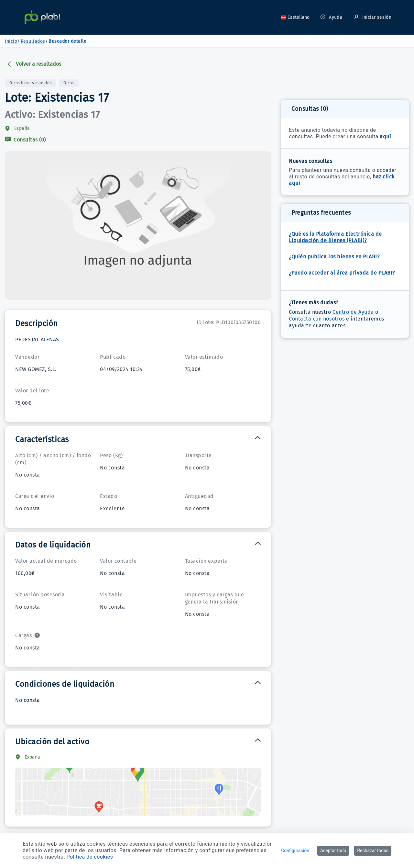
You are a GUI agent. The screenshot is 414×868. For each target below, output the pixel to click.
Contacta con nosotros (317, 319)
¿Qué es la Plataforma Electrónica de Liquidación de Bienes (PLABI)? (335, 237)
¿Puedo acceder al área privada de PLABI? (342, 273)
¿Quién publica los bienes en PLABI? (334, 257)
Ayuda (331, 17)
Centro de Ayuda (353, 312)
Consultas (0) (25, 140)
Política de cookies (90, 857)
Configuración (295, 851)
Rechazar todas (373, 851)
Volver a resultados (34, 64)
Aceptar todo (333, 851)
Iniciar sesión (373, 17)
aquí (385, 136)
